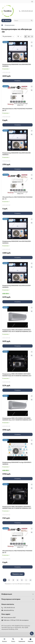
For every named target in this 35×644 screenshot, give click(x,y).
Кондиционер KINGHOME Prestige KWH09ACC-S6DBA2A (17, 463)
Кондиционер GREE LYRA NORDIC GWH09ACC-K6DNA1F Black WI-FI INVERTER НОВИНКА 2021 (17, 507)
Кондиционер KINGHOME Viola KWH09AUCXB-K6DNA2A (17, 65)
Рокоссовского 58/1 (10, 617)
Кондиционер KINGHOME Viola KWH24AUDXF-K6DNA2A (17, 286)
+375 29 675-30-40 (26, 11)
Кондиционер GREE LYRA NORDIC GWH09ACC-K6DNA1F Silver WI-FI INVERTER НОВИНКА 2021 (17, 331)
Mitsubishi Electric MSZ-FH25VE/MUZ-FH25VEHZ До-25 (17, 110)
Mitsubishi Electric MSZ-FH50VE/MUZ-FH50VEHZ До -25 (17, 198)
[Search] (23, 21)
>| (30, 580)
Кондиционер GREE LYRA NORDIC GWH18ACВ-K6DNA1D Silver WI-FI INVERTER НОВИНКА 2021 (17, 419)
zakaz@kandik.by (9, 610)
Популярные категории (17, 599)
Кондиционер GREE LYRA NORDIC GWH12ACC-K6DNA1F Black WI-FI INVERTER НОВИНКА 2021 (17, 375)
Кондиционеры (10, 25)
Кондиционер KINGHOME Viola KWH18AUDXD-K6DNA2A (17, 242)
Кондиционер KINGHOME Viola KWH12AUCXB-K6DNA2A (17, 154)
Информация (17, 594)
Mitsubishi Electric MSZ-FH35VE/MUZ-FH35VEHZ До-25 (17, 552)
